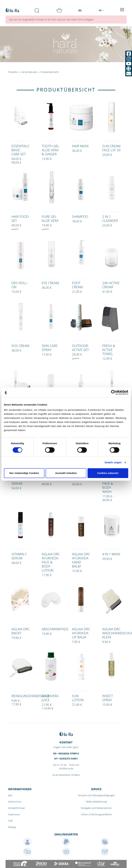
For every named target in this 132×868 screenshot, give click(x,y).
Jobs (10, 795)
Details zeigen (113, 462)
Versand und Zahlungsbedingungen (96, 795)
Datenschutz (15, 802)
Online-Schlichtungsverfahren (96, 814)
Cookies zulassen (108, 473)
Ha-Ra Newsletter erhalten (66, 775)
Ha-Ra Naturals (30, 72)
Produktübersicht (50, 72)
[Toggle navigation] (122, 10)
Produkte (13, 72)
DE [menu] (100, 10)
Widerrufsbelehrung (96, 802)
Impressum (14, 814)
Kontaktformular (16, 808)
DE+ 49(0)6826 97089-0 (66, 753)
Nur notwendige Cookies (24, 473)
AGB (10, 821)
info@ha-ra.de (66, 768)
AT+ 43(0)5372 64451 (66, 759)
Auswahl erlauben (66, 473)
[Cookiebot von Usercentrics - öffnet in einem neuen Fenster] (113, 392)
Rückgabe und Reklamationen (96, 808)
